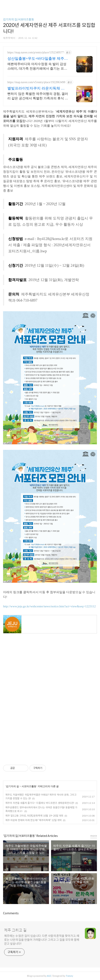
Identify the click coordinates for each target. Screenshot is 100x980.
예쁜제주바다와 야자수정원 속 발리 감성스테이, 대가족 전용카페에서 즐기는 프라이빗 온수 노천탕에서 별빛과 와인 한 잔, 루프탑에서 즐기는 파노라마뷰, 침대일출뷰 (37, 67)
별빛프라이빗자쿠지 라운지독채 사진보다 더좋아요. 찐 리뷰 (36, 88)
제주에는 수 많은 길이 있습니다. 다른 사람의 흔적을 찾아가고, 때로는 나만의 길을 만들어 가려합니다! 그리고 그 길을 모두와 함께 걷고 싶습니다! (42, 940)
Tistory (69, 976)
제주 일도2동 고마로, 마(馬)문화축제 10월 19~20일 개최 (34, 816)
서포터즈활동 (29, 786)
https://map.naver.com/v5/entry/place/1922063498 (36, 82)
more (94, 836)
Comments (11, 913)
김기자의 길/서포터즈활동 (19, 20)
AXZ (49, 976)
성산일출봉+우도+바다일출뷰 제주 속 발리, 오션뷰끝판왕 (36, 59)
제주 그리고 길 (15, 930)
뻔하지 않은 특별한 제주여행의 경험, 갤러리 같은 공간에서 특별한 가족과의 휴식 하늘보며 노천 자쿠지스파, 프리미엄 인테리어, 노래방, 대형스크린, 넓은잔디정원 (38, 96)
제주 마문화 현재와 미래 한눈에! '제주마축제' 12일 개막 (34, 820)
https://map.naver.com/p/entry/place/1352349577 (36, 52)
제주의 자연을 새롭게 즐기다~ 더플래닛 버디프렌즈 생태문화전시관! (40, 803)
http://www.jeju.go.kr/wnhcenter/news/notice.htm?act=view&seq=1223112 (49, 606)
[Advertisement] (50, 676)
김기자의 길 (12, 786)
